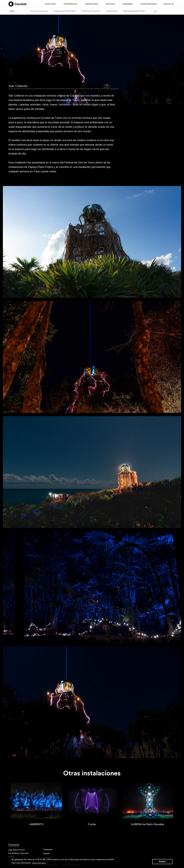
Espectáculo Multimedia (65, 11)
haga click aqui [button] (39, 863)
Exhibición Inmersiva (91, 11)
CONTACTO (169, 4)
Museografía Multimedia (134, 11)
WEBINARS (128, 4)
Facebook (48, 850)
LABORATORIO (92, 4)
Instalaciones (112, 11)
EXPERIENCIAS (70, 4)
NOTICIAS (111, 4)
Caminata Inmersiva (39, 11)
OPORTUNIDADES (149, 4)
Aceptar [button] (162, 862)
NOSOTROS (51, 4)
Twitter (47, 854)
